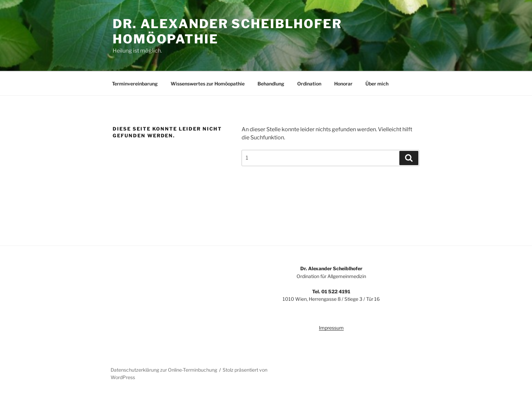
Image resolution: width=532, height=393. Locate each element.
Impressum (331, 328)
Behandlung (271, 84)
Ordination (309, 84)
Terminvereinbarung (135, 84)
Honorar (343, 84)
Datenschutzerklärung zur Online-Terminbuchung (164, 370)
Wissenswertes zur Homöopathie (208, 84)
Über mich (377, 84)
